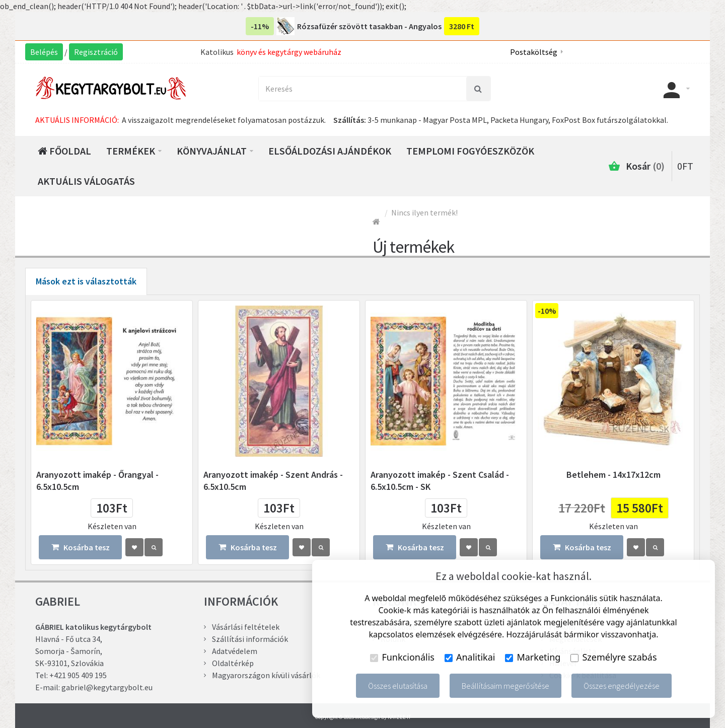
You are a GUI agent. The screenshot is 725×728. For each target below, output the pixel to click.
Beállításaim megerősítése (505, 686)
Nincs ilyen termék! (424, 212)
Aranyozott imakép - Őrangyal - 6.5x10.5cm (97, 481)
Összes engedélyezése (622, 686)
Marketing (533, 657)
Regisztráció (96, 52)
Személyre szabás (613, 657)
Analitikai (470, 657)
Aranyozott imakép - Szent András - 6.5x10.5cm (273, 481)
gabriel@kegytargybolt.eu (107, 687)
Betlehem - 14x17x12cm (613, 475)
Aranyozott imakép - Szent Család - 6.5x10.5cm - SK (440, 481)
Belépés (44, 52)
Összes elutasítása (398, 686)
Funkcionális (402, 657)
